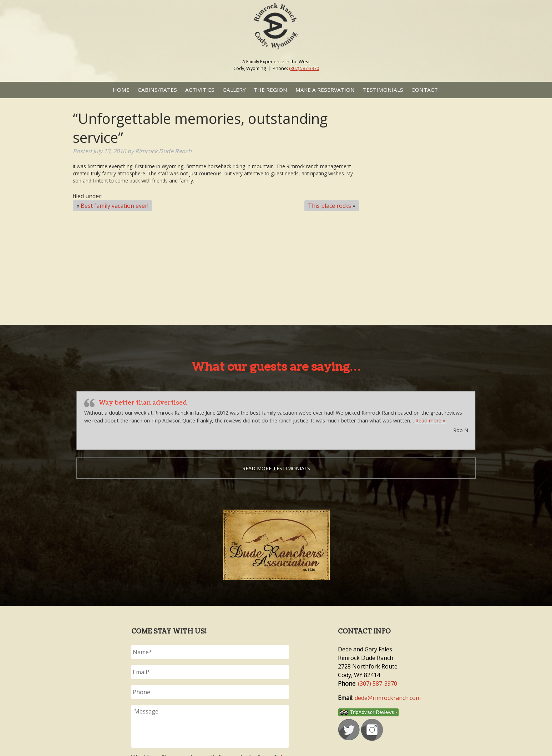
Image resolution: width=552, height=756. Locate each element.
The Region (270, 90)
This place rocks (330, 206)
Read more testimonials (276, 468)
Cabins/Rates (157, 90)
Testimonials (383, 90)
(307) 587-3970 (304, 68)
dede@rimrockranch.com (388, 698)
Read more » (431, 420)
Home (121, 90)
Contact (425, 90)
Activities (200, 90)
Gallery (234, 90)
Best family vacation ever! (115, 206)
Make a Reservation (325, 90)
